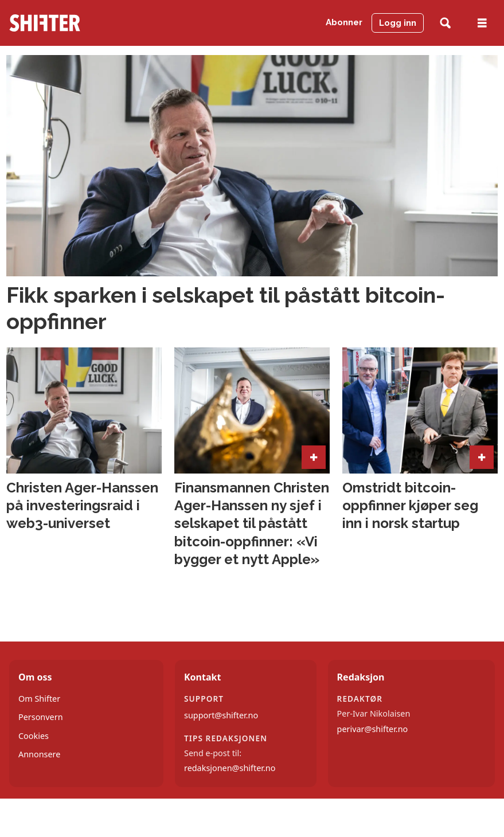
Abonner (344, 22)
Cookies (34, 736)
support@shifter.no (221, 715)
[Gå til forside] (45, 23)
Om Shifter (39, 699)
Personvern (41, 717)
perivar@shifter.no (373, 729)
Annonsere (39, 754)
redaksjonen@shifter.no (230, 768)
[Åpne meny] (482, 23)
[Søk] (445, 23)
